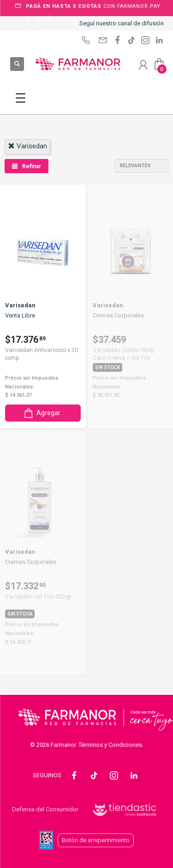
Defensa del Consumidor (45, 809)
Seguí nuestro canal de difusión (122, 23)
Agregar (42, 413)
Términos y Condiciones (110, 745)
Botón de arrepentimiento (96, 840)
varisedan (27, 146)
